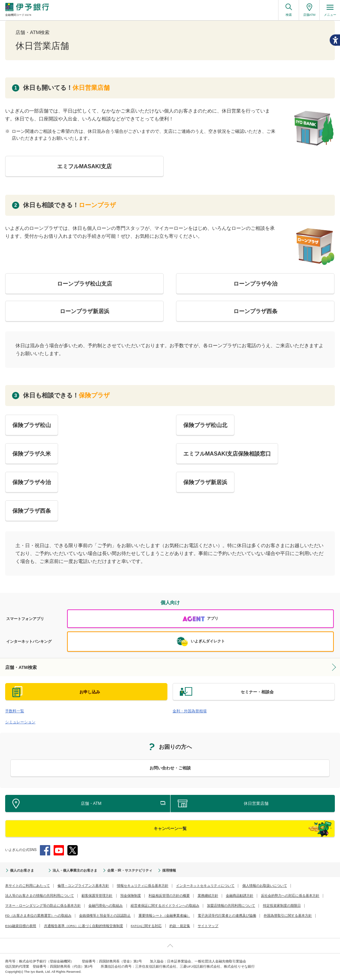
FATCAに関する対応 (146, 926)
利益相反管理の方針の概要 (169, 896)
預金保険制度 (131, 896)
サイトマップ (208, 926)
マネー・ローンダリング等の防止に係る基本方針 (43, 906)
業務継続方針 (208, 896)
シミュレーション (20, 722)
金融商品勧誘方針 (240, 896)
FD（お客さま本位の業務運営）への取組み (38, 915)
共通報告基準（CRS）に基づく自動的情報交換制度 (84, 926)
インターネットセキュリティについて (205, 886)
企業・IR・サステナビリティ (130, 870)
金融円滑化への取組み (106, 906)
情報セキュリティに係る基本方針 (143, 886)
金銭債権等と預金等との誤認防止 (105, 915)
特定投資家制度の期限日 (282, 906)
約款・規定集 (180, 926)
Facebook (45, 850)
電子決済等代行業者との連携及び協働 (227, 915)
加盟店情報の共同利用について (231, 906)
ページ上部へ (170, 946)
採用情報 (169, 870)
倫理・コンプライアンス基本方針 (83, 886)
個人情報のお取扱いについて (265, 886)
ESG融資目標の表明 (21, 926)
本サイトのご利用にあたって (28, 886)
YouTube (59, 850)
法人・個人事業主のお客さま (75, 870)
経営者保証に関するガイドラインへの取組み (165, 906)
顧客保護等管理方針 (97, 896)
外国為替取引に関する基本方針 (288, 915)
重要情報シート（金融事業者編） (164, 915)
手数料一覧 (15, 711)
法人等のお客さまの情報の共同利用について (40, 896)
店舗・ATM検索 (21, 667)
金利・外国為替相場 (190, 711)
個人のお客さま (22, 870)
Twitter (73, 850)
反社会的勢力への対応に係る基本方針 (290, 896)
